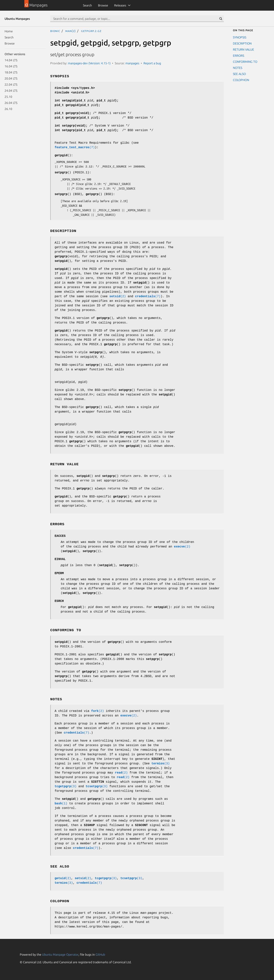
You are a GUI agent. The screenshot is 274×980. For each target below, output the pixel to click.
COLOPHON (241, 80)
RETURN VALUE (243, 49)
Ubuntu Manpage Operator (60, 955)
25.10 (8, 97)
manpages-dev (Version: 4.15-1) (89, 63)
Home (9, 31)
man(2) (70, 31)
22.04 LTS (11, 84)
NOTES (238, 68)
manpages (132, 63)
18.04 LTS (11, 72)
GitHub (100, 955)
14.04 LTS (11, 60)
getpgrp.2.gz (91, 31)
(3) (161, 764)
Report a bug (152, 63)
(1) (61, 804)
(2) (118, 296)
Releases (120, 5)
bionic (55, 31)
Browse (103, 5)
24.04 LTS (11, 91)
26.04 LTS (11, 103)
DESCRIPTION (242, 43)
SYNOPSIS (240, 37)
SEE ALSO (239, 74)
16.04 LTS (11, 66)
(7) (75, 147)
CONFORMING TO (245, 62)
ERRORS (239, 56)
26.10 (8, 109)
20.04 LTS (11, 78)
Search (87, 5)
